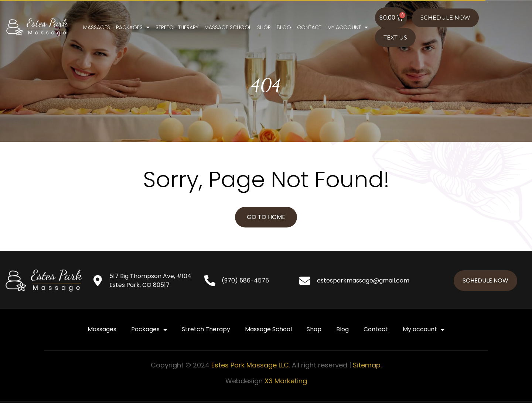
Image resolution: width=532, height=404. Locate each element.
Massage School (265, 29)
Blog (321, 29)
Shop (301, 29)
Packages (170, 29)
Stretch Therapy (214, 29)
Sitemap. (367, 366)
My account (385, 29)
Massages (134, 29)
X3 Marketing (286, 382)
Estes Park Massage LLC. (251, 366)
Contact (347, 29)
